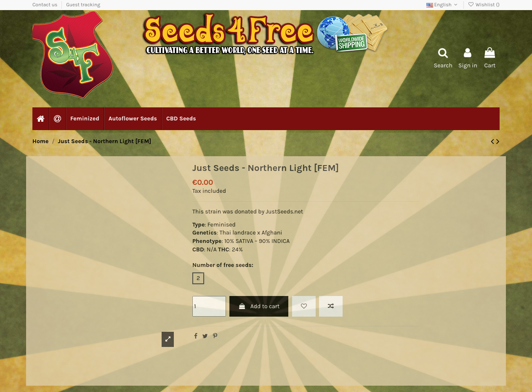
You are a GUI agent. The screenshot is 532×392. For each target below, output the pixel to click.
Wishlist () (484, 5)
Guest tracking (83, 5)
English (443, 5)
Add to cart (259, 306)
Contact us (45, 5)
